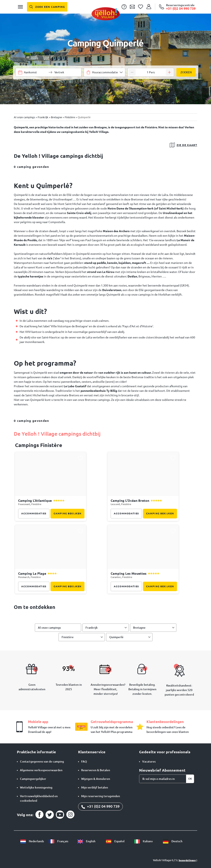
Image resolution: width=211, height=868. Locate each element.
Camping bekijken (67, 513)
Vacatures (149, 762)
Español (115, 841)
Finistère (68, 637)
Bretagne (139, 628)
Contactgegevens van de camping (42, 762)
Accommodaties (34, 513)
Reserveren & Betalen (96, 770)
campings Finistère (39, 445)
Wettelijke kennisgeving (36, 787)
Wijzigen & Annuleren (96, 779)
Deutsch (172, 841)
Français (58, 841)
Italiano (143, 841)
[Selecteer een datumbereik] (35, 72)
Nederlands (32, 841)
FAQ (84, 762)
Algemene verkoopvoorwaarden (41, 770)
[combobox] (104, 72)
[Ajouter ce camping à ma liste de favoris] (80, 458)
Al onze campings (49, 628)
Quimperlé (116, 637)
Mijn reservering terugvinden (101, 796)
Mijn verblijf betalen (95, 787)
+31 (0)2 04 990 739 (100, 806)
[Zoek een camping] (47, 7)
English (86, 841)
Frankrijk (92, 628)
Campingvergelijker (33, 779)
